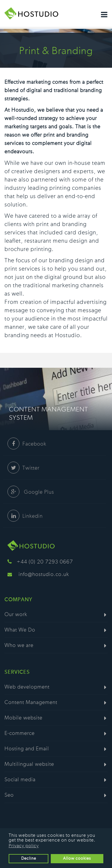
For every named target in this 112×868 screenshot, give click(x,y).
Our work (16, 615)
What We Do (20, 630)
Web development (27, 687)
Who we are (19, 646)
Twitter (23, 468)
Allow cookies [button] (77, 858)
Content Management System (49, 414)
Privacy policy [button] (24, 846)
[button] (97, 841)
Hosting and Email (27, 749)
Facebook (27, 444)
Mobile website (23, 718)
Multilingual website (29, 764)
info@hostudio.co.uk (44, 575)
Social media (20, 780)
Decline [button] (29, 858)
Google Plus (31, 492)
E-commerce (20, 733)
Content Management (31, 703)
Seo (9, 795)
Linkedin (25, 516)
